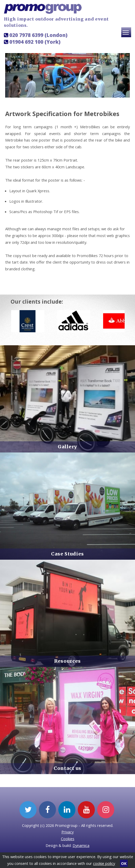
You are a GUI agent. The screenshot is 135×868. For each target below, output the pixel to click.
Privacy (67, 832)
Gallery (67, 447)
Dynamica (81, 845)
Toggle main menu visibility (127, 35)
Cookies (68, 839)
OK (124, 863)
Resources (67, 661)
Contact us (67, 768)
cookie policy (104, 863)
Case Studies (67, 554)
